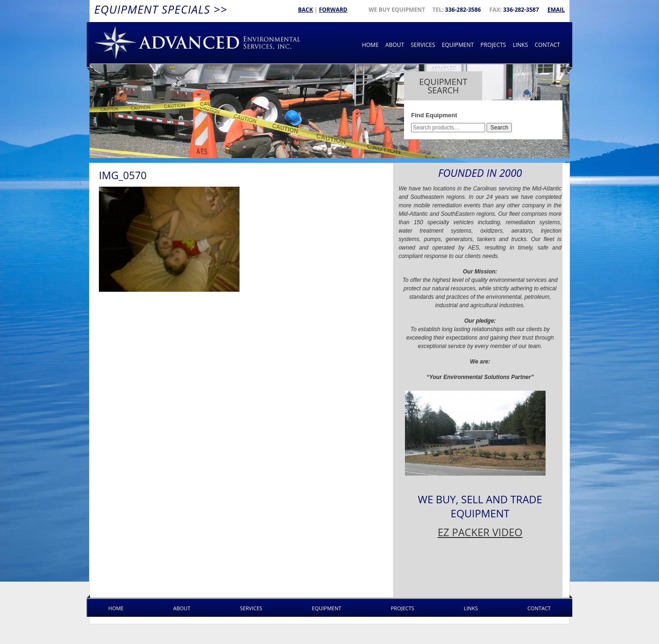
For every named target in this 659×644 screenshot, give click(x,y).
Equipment (457, 45)
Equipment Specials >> (161, 9)
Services (423, 45)
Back (306, 10)
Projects (493, 45)
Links (520, 45)
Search (499, 128)
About (395, 45)
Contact (547, 45)
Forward (333, 10)
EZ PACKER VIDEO (480, 532)
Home (370, 45)
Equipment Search (443, 86)
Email (556, 10)
